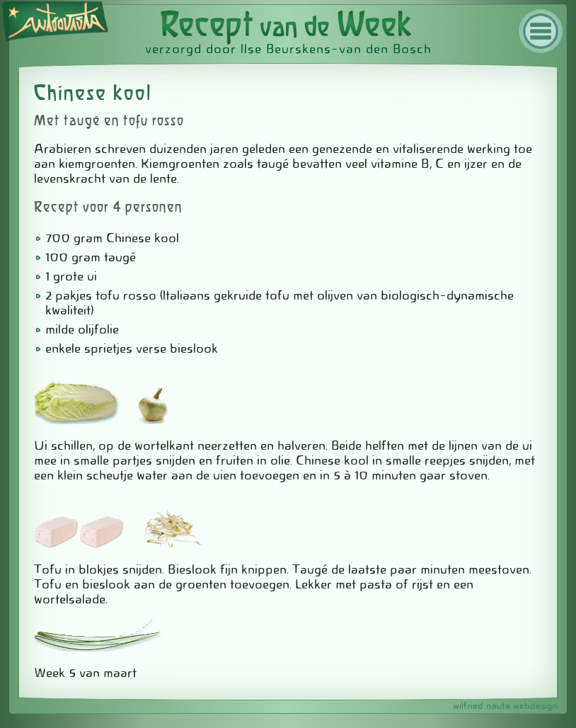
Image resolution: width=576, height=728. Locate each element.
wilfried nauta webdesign (505, 706)
